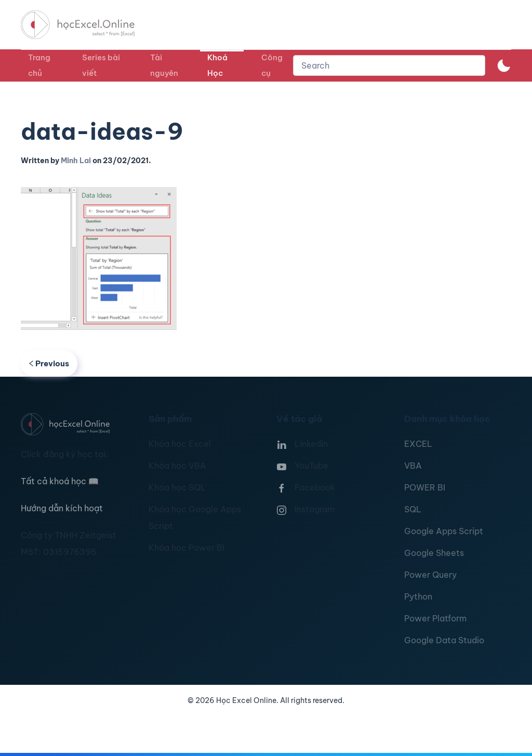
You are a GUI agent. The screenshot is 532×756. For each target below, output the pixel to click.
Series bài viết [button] (101, 65)
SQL (413, 509)
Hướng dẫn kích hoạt (62, 508)
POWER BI (425, 487)
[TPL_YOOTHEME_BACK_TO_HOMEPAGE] (87, 25)
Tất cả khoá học (60, 481)
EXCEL (418, 444)
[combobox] (389, 65)
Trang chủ (39, 65)
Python (418, 596)
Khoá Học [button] (217, 65)
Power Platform (435, 618)
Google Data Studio (444, 640)
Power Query (430, 575)
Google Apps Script (444, 531)
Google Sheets (434, 553)
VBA (413, 466)
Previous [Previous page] (49, 363)
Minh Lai (76, 161)
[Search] (389, 65)
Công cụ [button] (272, 65)
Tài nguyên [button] (164, 65)
